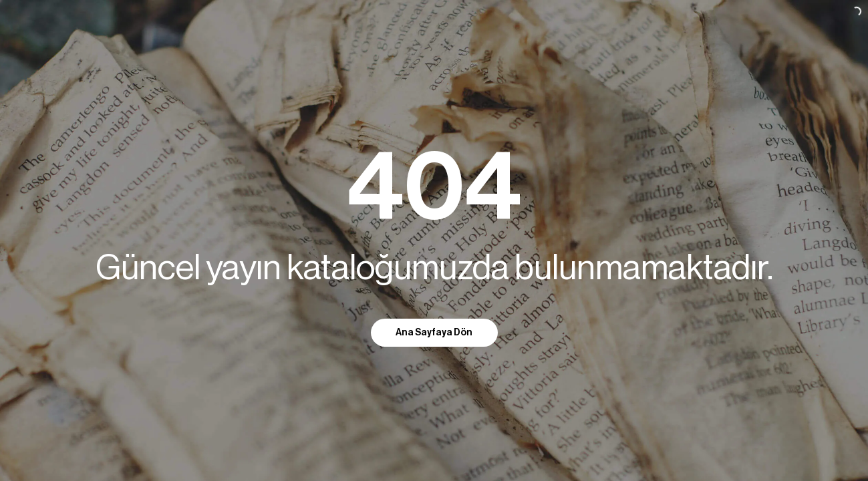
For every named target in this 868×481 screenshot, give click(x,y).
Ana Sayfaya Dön (434, 333)
